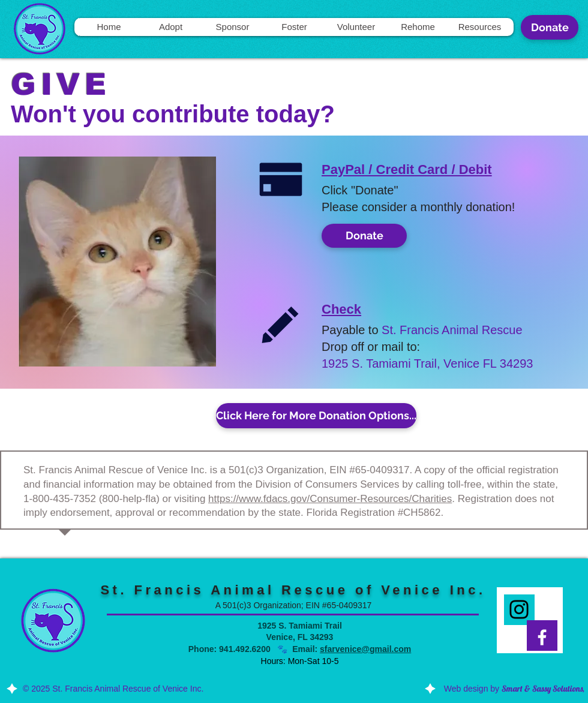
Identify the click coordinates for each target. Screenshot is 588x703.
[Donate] (550, 27)
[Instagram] (519, 609)
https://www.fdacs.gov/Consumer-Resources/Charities (330, 499)
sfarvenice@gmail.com (365, 649)
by (537, 689)
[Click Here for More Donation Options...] (316, 416)
